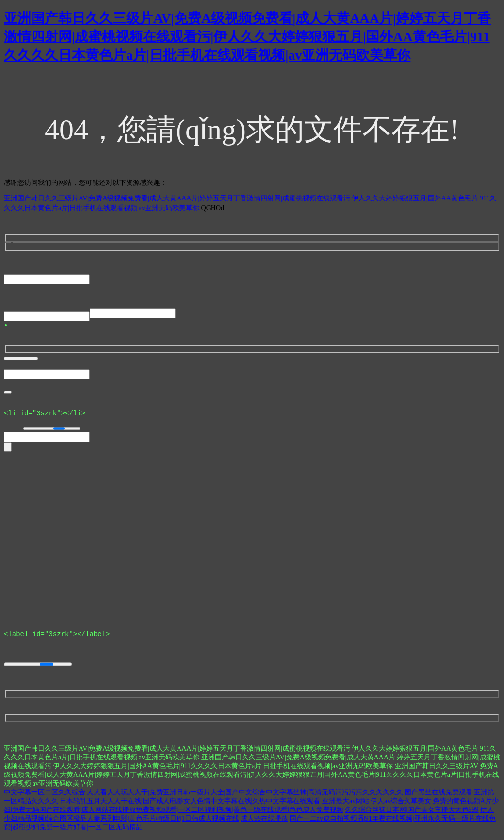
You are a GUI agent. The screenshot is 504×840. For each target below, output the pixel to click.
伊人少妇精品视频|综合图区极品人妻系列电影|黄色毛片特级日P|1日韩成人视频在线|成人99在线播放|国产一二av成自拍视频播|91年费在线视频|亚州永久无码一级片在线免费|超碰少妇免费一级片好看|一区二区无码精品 (250, 823)
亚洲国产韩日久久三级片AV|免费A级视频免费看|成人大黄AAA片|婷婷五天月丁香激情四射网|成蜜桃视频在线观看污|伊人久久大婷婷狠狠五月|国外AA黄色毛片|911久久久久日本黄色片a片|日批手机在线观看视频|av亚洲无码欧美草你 (247, 37)
